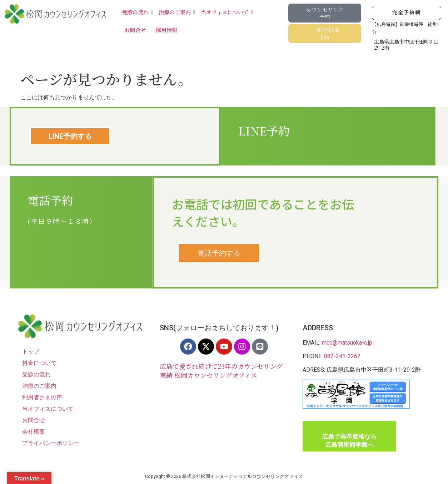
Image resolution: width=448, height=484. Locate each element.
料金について (39, 363)
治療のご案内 (176, 12)
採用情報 (166, 30)
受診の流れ (136, 12)
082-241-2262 (342, 356)
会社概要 (34, 432)
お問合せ (135, 30)
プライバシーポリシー (51, 443)
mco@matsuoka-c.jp (347, 343)
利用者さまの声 (42, 397)
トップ (31, 352)
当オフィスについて (226, 12)
